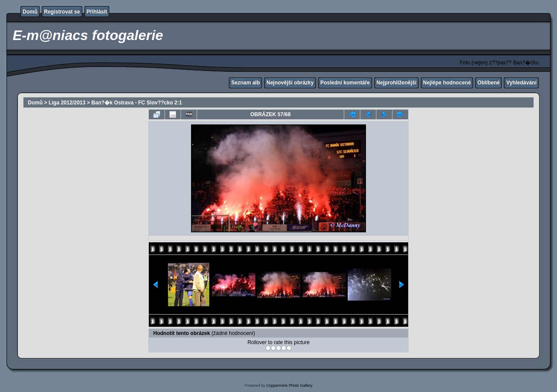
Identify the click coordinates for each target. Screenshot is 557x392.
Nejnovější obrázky (290, 83)
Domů (30, 12)
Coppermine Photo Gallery (289, 385)
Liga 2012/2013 (67, 103)
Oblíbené (488, 83)
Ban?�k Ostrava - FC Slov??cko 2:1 (137, 103)
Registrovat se (62, 12)
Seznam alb (245, 83)
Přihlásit (97, 12)
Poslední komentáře (345, 83)
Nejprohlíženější (396, 83)
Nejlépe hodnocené (447, 83)
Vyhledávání (521, 83)
